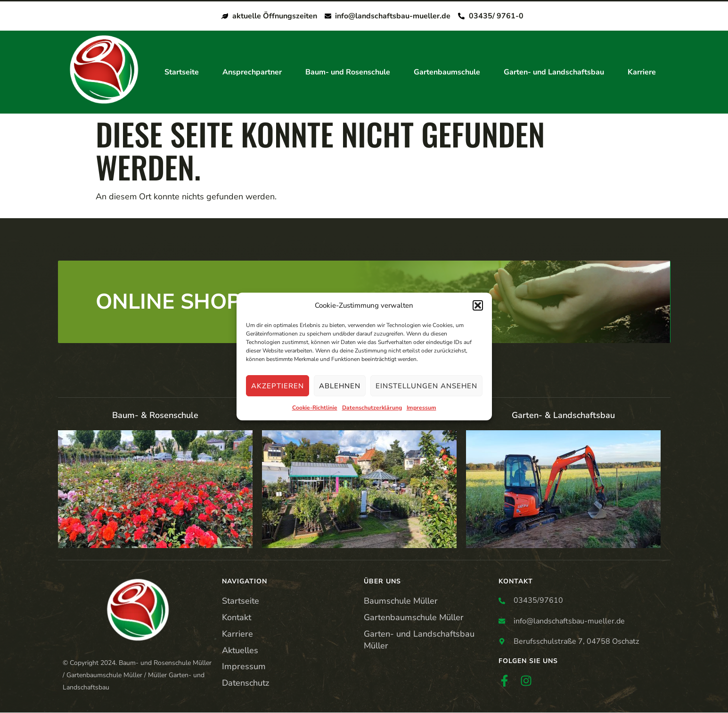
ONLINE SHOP (168, 302)
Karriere (642, 73)
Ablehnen (340, 386)
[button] (478, 306)
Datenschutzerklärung (372, 408)
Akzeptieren (278, 386)
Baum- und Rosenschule (348, 73)
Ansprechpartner (252, 73)
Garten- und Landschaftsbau (554, 73)
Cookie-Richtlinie (315, 408)
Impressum (421, 408)
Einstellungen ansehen (426, 386)
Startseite (182, 73)
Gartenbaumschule (447, 73)
